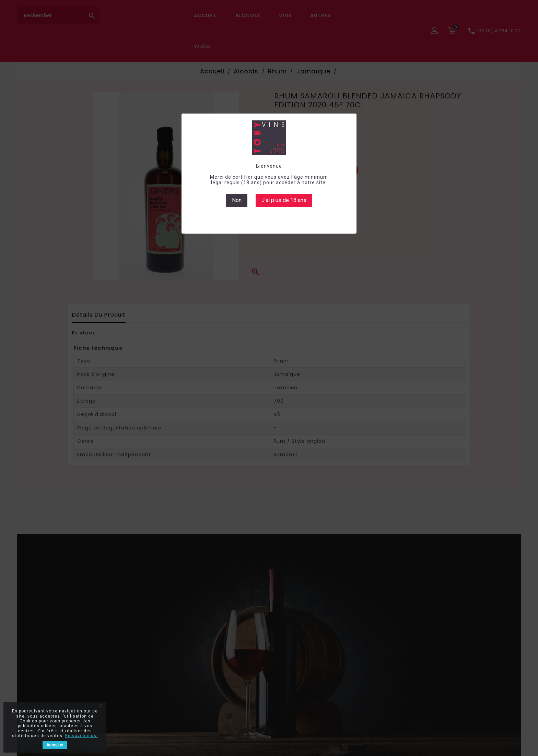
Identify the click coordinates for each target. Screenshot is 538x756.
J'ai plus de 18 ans (284, 200)
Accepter (55, 745)
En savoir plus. (81, 736)
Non (237, 200)
